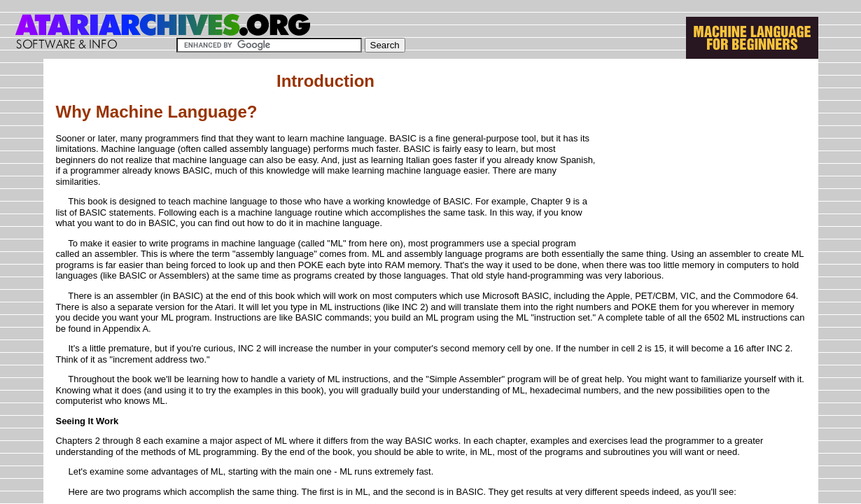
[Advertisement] (701, 159)
